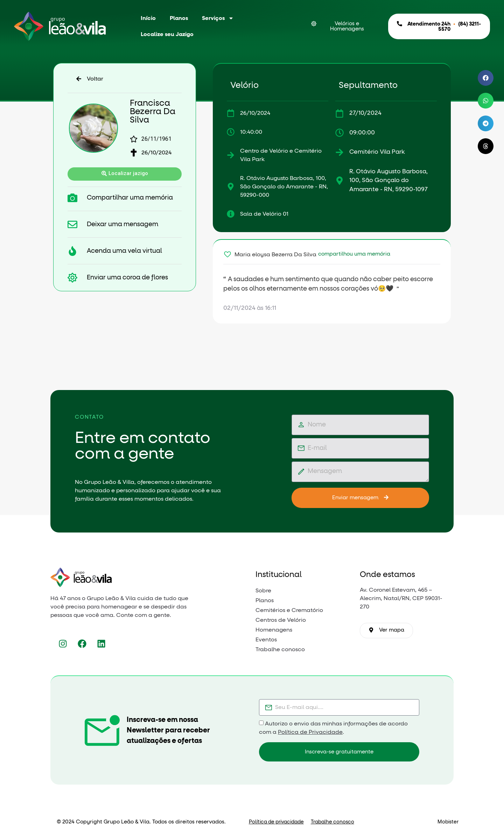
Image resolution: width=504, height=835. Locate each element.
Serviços (218, 18)
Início (148, 18)
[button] (486, 78)
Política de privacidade (276, 822)
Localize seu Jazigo (167, 34)
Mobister (448, 822)
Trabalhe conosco (332, 822)
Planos (179, 18)
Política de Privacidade (310, 732)
